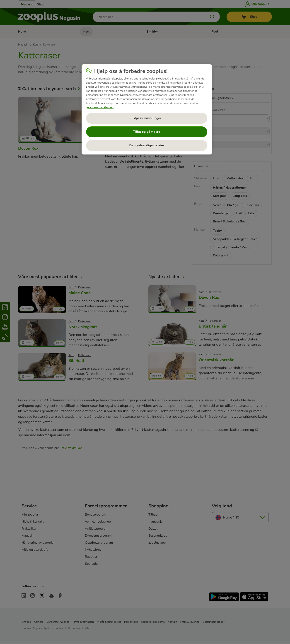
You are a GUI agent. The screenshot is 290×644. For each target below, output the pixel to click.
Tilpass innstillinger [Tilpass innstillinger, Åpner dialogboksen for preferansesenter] (146, 118)
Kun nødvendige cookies (147, 145)
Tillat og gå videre (147, 132)
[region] (147, 109)
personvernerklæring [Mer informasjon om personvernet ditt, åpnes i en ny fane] (100, 107)
